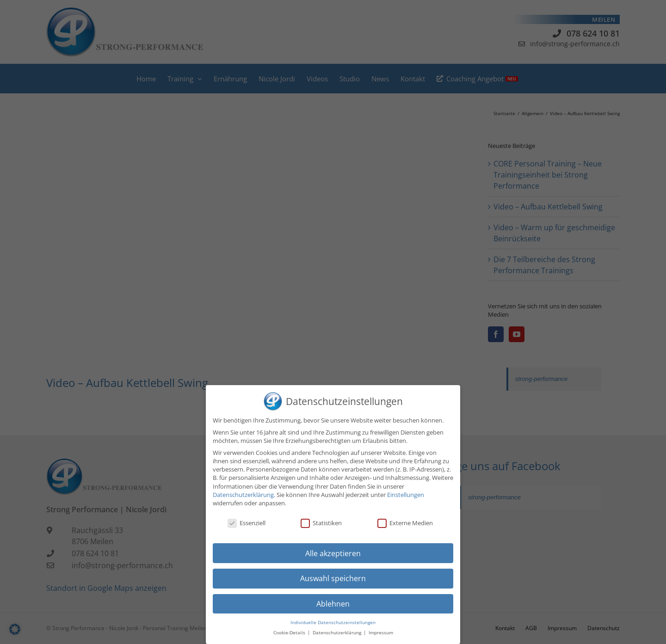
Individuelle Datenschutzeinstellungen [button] (333, 623)
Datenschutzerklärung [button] (338, 633)
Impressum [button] (381, 633)
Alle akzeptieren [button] (333, 553)
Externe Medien (405, 523)
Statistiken (321, 523)
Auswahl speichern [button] (333, 578)
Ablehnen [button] (333, 604)
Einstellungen (406, 495)
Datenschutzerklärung (243, 495)
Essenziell (247, 523)
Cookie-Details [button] (290, 633)
